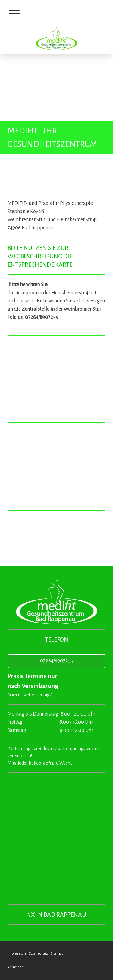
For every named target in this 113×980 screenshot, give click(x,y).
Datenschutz (38, 954)
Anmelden (16, 967)
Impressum (17, 954)
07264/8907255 (56, 661)
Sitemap (57, 954)
